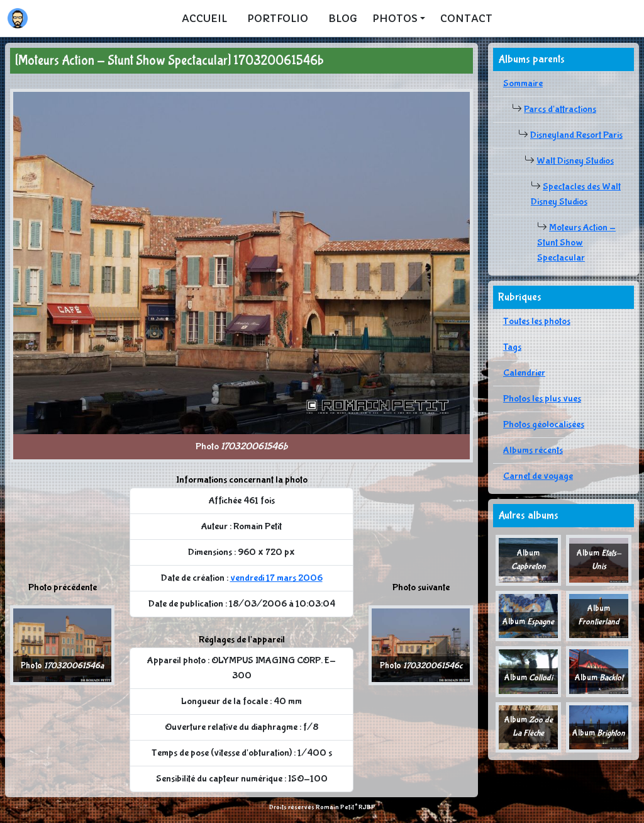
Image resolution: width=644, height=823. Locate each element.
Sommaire (523, 83)
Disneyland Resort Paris (576, 135)
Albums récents (533, 450)
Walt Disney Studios (575, 161)
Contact (466, 18)
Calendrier (524, 373)
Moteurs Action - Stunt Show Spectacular (576, 243)
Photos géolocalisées (544, 424)
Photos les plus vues (542, 399)
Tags (512, 347)
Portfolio (278, 18)
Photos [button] (395, 18)
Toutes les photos (537, 321)
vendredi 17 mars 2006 (276, 578)
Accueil (204, 18)
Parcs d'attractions (560, 109)
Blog (343, 18)
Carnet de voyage (538, 476)
